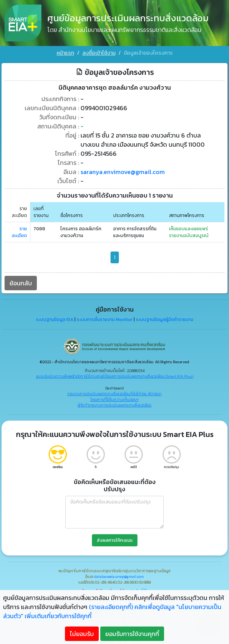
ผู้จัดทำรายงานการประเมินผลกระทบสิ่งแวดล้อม (114, 403)
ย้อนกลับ (21, 281)
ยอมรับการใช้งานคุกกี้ (132, 634)
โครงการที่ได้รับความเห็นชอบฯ (114, 397)
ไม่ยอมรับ (82, 634)
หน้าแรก (65, 53)
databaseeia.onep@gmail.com (119, 574)
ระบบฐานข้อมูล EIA (55, 317)
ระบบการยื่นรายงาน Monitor (105, 317)
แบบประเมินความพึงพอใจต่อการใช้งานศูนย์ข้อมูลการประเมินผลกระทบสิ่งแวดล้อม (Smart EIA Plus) (115, 374)
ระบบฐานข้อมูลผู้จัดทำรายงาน (165, 317)
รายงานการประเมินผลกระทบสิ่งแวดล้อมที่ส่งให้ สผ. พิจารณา (115, 392)
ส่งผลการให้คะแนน (115, 538)
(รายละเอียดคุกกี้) (111, 607)
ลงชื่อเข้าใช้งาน (99, 53)
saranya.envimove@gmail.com (123, 169)
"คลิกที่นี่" (139, 589)
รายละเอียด (19, 230)
